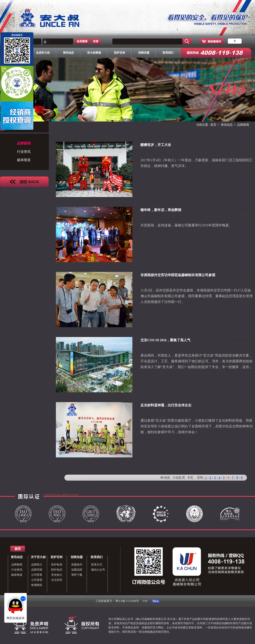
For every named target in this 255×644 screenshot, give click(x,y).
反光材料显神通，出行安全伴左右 (166, 405)
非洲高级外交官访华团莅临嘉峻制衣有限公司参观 (178, 275)
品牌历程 (37, 570)
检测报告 (37, 585)
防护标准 (57, 565)
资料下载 (77, 575)
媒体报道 (24, 160)
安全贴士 (57, 575)
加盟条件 (77, 565)
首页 (213, 125)
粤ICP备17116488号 (127, 601)
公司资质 (37, 580)
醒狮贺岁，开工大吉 (156, 145)
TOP (145, 601)
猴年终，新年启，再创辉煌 (161, 210)
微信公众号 (98, 570)
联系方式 (97, 565)
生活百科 (57, 580)
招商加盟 (77, 557)
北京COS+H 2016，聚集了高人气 (165, 340)
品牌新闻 (17, 565)
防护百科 (57, 557)
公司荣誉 (37, 575)
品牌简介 (37, 565)
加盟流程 (77, 570)
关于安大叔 (38, 557)
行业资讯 (24, 152)
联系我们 (97, 557)
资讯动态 (227, 125)
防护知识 (57, 570)
